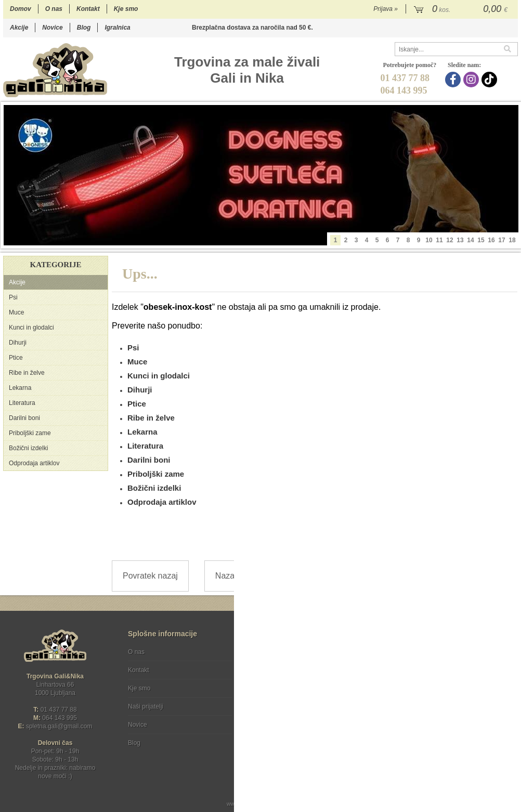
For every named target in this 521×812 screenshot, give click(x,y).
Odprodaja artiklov (34, 463)
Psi (13, 297)
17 (502, 240)
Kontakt (88, 9)
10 (429, 240)
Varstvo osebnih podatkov (288, 670)
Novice (52, 28)
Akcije (19, 28)
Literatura (22, 403)
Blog (84, 28)
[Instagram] (472, 80)
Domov (21, 9)
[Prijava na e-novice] (508, 661)
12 (450, 240)
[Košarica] (462, 9)
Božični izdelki (28, 448)
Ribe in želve (27, 373)
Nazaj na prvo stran (251, 576)
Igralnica (117, 28)
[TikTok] (491, 80)
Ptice (16, 358)
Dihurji (18, 343)
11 (439, 240)
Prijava (386, 9)
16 (491, 240)
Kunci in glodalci (31, 328)
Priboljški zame (30, 433)
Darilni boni (24, 418)
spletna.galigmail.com (59, 726)
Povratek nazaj (150, 576)
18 (512, 240)
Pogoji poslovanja (277, 652)
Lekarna (20, 388)
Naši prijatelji (146, 706)
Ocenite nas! (283, 739)
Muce (16, 312)
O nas (54, 9)
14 (470, 240)
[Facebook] (454, 80)
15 (481, 240)
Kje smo (126, 9)
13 (460, 240)
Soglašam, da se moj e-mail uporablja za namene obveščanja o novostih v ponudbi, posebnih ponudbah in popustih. (450, 694)
